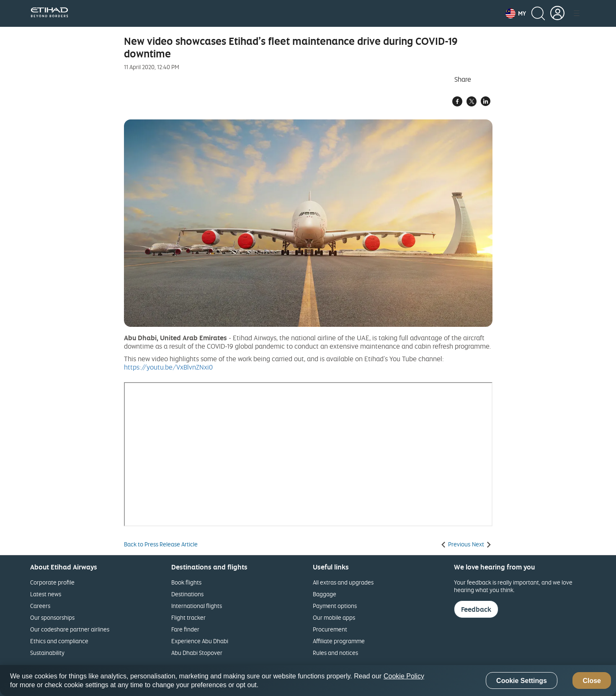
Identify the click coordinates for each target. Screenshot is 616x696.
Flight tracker (188, 617)
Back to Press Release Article (161, 544)
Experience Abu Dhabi (200, 641)
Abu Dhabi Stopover (197, 653)
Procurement (330, 629)
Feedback (476, 609)
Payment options (335, 606)
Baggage (325, 594)
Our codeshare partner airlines (70, 629)
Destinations (187, 594)
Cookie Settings (522, 681)
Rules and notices (335, 653)
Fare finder (185, 629)
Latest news (46, 594)
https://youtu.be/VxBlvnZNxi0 (168, 367)
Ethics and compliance (59, 641)
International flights (197, 606)
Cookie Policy (404, 676)
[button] (516, 13)
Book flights (186, 582)
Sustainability (47, 653)
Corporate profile (52, 582)
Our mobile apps (334, 617)
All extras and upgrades (343, 582)
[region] (308, 680)
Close (592, 681)
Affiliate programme (339, 641)
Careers (40, 606)
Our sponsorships (52, 617)
